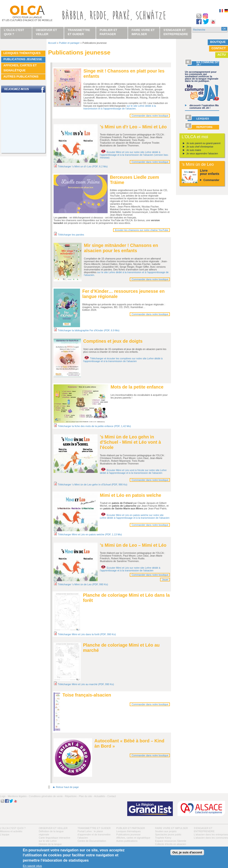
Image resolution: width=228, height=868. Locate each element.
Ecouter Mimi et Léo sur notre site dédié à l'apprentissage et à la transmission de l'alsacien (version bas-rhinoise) (134, 155)
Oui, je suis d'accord (187, 852)
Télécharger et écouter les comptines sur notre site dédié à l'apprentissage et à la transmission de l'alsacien (123, 360)
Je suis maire (194, 150)
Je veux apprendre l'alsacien (202, 153)
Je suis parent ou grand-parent (203, 143)
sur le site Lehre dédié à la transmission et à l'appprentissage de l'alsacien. (120, 107)
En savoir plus (32, 866)
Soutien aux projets (166, 831)
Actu (222, 55)
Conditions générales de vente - (46, 796)
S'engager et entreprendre (176, 32)
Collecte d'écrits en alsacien (171, 844)
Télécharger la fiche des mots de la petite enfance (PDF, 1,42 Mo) (94, 426)
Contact (219, 48)
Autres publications (21, 76)
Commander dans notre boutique (150, 116)
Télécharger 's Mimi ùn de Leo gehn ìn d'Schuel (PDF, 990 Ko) (93, 485)
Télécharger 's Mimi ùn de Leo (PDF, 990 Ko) (83, 584)
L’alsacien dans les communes (211, 838)
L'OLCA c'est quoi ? (13, 828)
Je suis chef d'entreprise (200, 147)
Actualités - (100, 796)
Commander (211, 180)
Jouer (165, 580)
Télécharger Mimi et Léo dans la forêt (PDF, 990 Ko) (87, 634)
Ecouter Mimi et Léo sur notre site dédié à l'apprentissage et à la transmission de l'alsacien (130, 569)
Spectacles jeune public (168, 834)
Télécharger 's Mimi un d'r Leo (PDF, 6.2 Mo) (83, 166)
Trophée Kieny (163, 838)
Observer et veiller (53, 828)
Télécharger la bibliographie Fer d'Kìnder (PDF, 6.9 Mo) (89, 330)
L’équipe (5, 834)
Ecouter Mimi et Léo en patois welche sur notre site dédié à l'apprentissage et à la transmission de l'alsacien (135, 516)
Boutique (218, 42)
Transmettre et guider (94, 828)
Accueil (52, 43)
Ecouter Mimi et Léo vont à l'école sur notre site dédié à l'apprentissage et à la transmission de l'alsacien (133, 472)
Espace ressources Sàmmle (171, 841)
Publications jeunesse (23, 59)
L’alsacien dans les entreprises (211, 834)
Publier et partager (69, 43)
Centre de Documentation (92, 841)
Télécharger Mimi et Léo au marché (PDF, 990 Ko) (86, 684)
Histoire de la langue (50, 844)
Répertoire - (72, 796)
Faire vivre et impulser (171, 828)
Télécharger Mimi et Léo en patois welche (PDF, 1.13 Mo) (90, 534)
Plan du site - (86, 796)
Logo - (4, 796)
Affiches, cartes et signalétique (20, 68)
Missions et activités (11, 831)
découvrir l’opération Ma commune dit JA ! (204, 107)
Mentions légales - (18, 796)
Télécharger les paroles (71, 235)
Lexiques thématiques (22, 53)
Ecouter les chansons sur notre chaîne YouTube (142, 230)
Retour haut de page (67, 787)
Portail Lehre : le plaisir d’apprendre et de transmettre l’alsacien (94, 834)
